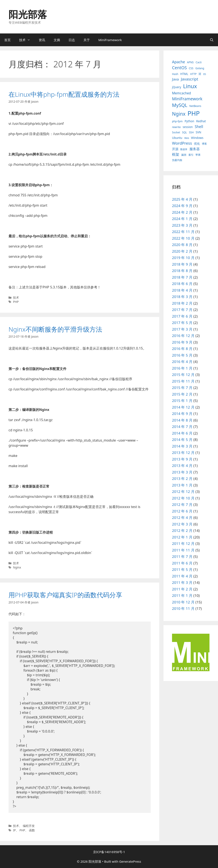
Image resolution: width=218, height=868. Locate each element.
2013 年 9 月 (182, 459)
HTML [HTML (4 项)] (184, 74)
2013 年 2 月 (182, 479)
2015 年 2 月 (182, 394)
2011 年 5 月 (182, 569)
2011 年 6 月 (182, 563)
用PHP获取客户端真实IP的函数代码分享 (65, 595)
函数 (32, 830)
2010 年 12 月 (183, 602)
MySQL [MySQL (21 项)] (180, 105)
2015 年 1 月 (182, 401)
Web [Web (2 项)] (187, 138)
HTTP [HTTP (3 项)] (193, 74)
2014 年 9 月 (182, 414)
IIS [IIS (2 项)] (204, 74)
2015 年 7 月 (182, 388)
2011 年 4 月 (182, 576)
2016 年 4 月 (182, 362)
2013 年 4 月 (182, 466)
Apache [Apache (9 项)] (179, 62)
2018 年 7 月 (182, 277)
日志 (72, 40)
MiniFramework (110, 40)
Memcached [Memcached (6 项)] (181, 93)
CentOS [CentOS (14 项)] (179, 68)
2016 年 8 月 (182, 349)
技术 (27, 40)
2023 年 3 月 (182, 225)
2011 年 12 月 (183, 543)
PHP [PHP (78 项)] (194, 113)
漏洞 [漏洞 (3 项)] (184, 155)
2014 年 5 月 (182, 440)
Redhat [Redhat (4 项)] (201, 121)
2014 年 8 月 (182, 420)
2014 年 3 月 (182, 446)
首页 (7, 40)
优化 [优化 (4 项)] (197, 144)
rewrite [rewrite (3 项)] (176, 127)
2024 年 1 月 (182, 219)
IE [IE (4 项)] (200, 74)
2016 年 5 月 (182, 355)
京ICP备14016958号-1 (109, 852)
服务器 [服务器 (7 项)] (195, 149)
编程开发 (29, 826)
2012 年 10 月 (183, 498)
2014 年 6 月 (182, 433)
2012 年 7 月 (182, 505)
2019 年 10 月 (183, 258)
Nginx (17, 567)
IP (14, 830)
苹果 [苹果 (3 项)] (198, 155)
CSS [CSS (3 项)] (191, 68)
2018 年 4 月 (182, 290)
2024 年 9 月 (182, 206)
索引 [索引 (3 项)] (191, 155)
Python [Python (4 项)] (189, 121)
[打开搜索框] (212, 40)
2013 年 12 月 (183, 453)
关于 (87, 40)
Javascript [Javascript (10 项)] (189, 79)
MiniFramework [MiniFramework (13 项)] (187, 99)
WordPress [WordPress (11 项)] (182, 143)
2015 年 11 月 (183, 381)
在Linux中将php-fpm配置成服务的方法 (64, 94)
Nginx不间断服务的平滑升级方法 (55, 329)
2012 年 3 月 (182, 524)
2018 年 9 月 (182, 264)
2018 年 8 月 (182, 271)
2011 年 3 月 (182, 582)
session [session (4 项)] (188, 127)
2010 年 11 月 (183, 608)
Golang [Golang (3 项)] (200, 68)
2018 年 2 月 (182, 303)
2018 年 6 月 (182, 284)
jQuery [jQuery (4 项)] (177, 87)
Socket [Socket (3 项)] (176, 132)
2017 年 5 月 (182, 323)
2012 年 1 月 (182, 537)
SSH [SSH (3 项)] (191, 132)
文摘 (57, 40)
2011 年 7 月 (182, 556)
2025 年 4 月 (182, 199)
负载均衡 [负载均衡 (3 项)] (177, 160)
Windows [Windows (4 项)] (197, 138)
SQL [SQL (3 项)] (184, 132)
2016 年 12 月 (183, 336)
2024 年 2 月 (182, 212)
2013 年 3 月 (182, 472)
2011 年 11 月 (183, 550)
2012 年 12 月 (183, 492)
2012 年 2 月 (182, 530)
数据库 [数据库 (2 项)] (184, 149)
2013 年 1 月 (182, 485)
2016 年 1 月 (182, 368)
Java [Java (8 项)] (175, 79)
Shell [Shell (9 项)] (199, 127)
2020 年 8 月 (182, 245)
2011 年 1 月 (182, 595)
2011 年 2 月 (182, 589)
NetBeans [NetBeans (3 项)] (195, 106)
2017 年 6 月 (182, 316)
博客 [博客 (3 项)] (204, 144)
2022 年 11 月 (183, 232)
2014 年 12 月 (183, 407)
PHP (16, 302)
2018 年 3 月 (182, 297)
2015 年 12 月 (183, 375)
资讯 (42, 40)
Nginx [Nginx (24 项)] (179, 114)
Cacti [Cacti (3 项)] (199, 62)
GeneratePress (130, 861)
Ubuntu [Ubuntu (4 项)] (177, 138)
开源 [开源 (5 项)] (175, 149)
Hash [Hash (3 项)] (175, 74)
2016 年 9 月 (182, 342)
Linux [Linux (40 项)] (190, 86)
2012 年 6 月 (182, 511)
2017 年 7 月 (182, 310)
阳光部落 (28, 14)
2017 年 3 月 (182, 329)
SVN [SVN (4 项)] (198, 132)
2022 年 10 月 (183, 238)
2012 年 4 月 (182, 517)
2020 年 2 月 (182, 251)
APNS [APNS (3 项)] (190, 62)
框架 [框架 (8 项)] (176, 154)
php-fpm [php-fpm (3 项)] (177, 121)
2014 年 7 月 (182, 427)
